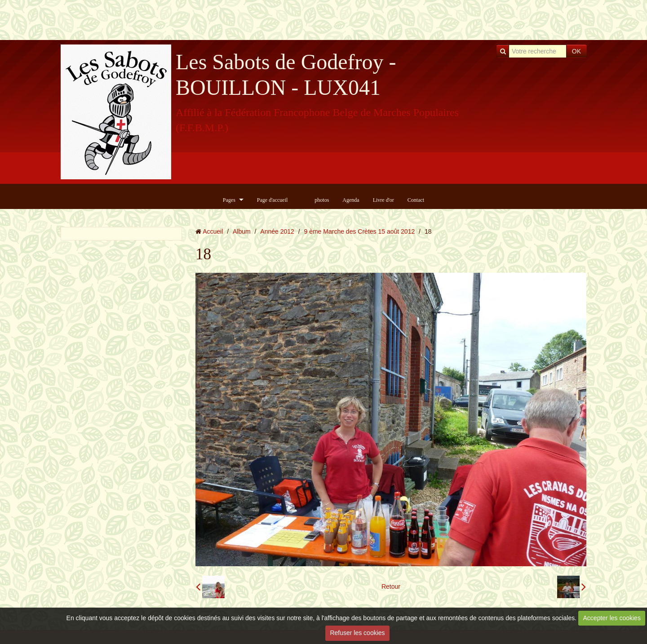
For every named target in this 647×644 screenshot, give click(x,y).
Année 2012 (277, 231)
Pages (229, 200)
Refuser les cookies (357, 633)
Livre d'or (383, 200)
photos (322, 200)
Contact (416, 200)
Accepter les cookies (612, 618)
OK (576, 51)
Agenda (351, 200)
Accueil (213, 231)
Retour (391, 586)
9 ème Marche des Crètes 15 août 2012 (360, 231)
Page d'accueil (272, 200)
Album (242, 231)
